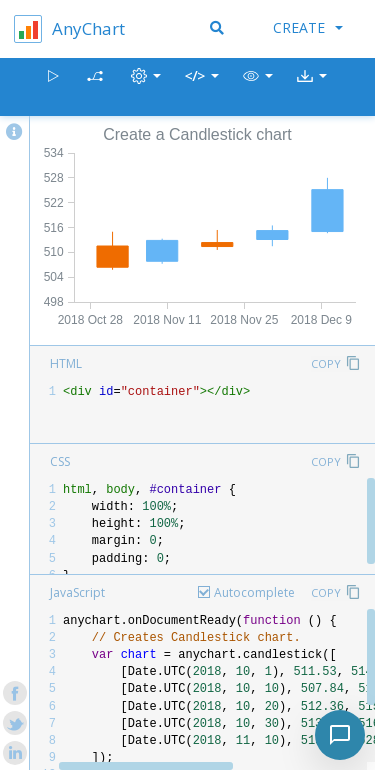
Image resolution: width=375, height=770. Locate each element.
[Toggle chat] (340, 735)
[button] (258, 87)
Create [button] (308, 27)
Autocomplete (254, 592)
